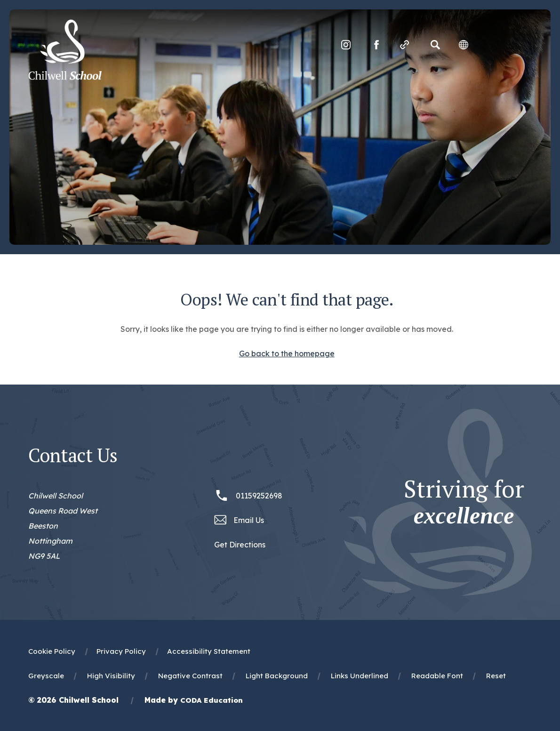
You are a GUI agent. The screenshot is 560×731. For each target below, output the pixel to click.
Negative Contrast (190, 676)
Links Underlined (360, 676)
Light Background (277, 676)
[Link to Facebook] (376, 45)
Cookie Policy (52, 651)
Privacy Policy (121, 651)
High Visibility (111, 676)
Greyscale (46, 676)
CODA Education (212, 700)
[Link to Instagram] (346, 45)
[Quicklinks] (405, 45)
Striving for (464, 502)
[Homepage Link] (65, 77)
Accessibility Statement (209, 651)
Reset (496, 676)
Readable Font (437, 676)
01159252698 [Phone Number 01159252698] (259, 496)
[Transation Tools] (464, 45)
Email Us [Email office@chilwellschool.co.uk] (249, 520)
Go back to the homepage (287, 353)
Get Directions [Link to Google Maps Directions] (240, 545)
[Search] (435, 45)
